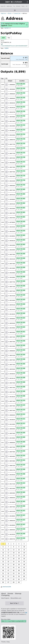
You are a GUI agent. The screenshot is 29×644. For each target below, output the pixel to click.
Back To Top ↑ (14, 603)
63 (14, 579)
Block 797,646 (21, 286)
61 (3, 579)
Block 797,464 (21, 501)
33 (14, 562)
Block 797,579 (21, 400)
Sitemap (18, 594)
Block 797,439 (21, 538)
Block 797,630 (21, 290)
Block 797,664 (21, 235)
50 (24, 570)
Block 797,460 (21, 506)
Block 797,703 (21, 185)
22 (8, 556)
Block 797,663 (21, 244)
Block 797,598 (21, 341)
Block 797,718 (21, 176)
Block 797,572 (21, 414)
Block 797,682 (21, 203)
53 (14, 573)
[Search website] (14, 6)
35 (24, 562)
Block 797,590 (21, 359)
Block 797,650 (21, 267)
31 (3, 562)
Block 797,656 (21, 249)
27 (8, 559)
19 (19, 553)
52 (8, 573)
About (4, 594)
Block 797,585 (21, 364)
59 (19, 576)
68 (14, 582)
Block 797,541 (21, 460)
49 (19, 570)
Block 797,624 (21, 318)
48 (14, 570)
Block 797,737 (21, 162)
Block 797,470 (21, 488)
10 (24, 547)
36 (3, 565)
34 (19, 562)
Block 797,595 (21, 345)
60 (24, 576)
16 (3, 553)
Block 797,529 (21, 465)
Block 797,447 (21, 511)
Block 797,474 (21, 483)
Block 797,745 (21, 143)
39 (19, 565)
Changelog (5, 595)
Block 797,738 (21, 157)
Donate (10, 594)
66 (3, 582)
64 (19, 579)
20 (24, 553)
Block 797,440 (21, 529)
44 (19, 567)
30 (24, 559)
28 (14, 559)
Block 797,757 (21, 107)
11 (3, 550)
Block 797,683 (21, 199)
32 (8, 562)
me (26, 612)
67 (8, 582)
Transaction (17, 13)
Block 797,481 (21, 478)
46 (3, 570)
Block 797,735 (21, 166)
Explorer (4, 13)
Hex (9, 38)
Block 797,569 (21, 428)
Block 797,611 (21, 332)
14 (19, 550)
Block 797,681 (21, 208)
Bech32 (7, 28)
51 (3, 573)
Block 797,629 (21, 299)
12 (8, 550)
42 (8, 567)
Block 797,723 (21, 171)
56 (3, 576)
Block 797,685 (21, 189)
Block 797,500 (21, 469)
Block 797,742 (21, 153)
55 (24, 573)
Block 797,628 (21, 304)
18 (14, 553)
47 (8, 570)
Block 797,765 (21, 88)
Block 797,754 (21, 125)
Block (10, 13)
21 (3, 556)
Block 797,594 (21, 350)
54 (19, 573)
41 (3, 567)
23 (14, 556)
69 (19, 582)
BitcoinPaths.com (16, 598)
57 (8, 576)
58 (14, 576)
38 (14, 565)
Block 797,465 (21, 492)
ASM (3, 38)
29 (19, 559)
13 (14, 550)
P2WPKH (7, 48)
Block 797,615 (21, 327)
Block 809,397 (21, 84)
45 (24, 567)
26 (3, 559)
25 (24, 556)
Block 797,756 (21, 111)
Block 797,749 (21, 139)
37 (8, 565)
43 (14, 567)
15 (24, 550)
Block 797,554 (21, 456)
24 (19, 556)
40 (24, 565)
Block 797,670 (21, 221)
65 (24, 579)
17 (8, 553)
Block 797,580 (21, 368)
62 (8, 579)
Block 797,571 (21, 419)
